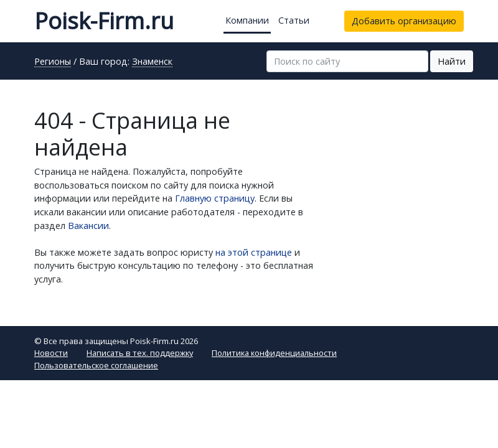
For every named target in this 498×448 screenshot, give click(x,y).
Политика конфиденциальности (274, 353)
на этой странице (254, 252)
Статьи (294, 20)
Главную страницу (215, 198)
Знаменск (152, 62)
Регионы (53, 62)
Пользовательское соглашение (96, 365)
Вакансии (88, 226)
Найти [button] (452, 61)
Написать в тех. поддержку (140, 353)
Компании (247, 20)
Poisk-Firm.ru (104, 21)
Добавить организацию (404, 21)
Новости (51, 353)
